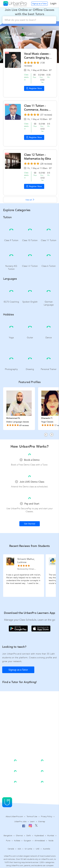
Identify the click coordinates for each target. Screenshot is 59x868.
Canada (11, 849)
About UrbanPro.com (14, 816)
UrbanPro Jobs (20, 822)
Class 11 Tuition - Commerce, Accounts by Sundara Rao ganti (38, 108)
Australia (46, 849)
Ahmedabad (40, 841)
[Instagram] (30, 827)
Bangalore (8, 836)
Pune (8, 841)
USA (19, 849)
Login (53, 3)
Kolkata (17, 841)
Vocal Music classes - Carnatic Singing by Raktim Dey (37, 56)
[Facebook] (24, 827)
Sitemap (42, 822)
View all (30, 200)
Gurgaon (27, 841)
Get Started (30, 524)
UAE (38, 849)
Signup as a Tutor (39, 4)
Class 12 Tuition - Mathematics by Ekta (37, 157)
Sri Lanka (28, 849)
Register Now (34, 88)
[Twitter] (36, 826)
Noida (51, 841)
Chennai (19, 836)
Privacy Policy (47, 816)
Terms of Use (32, 816)
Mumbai (51, 836)
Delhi (29, 836)
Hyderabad (39, 836)
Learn (32, 822)
